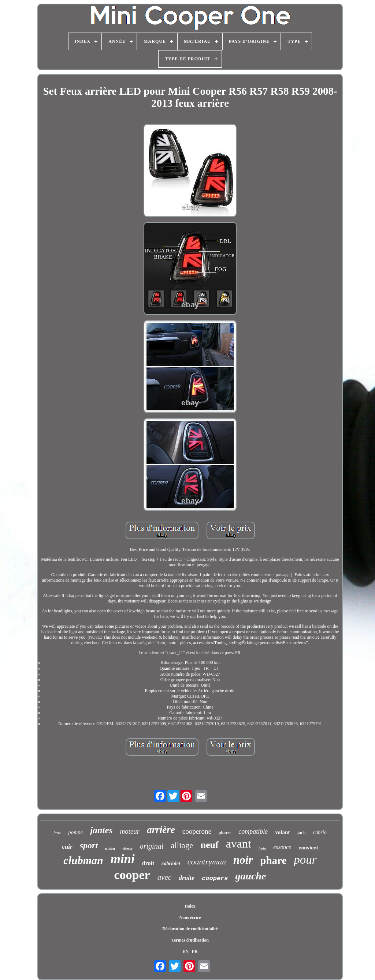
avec (164, 877)
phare (273, 860)
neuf (210, 845)
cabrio (320, 832)
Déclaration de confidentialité (190, 929)
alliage (182, 846)
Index (190, 906)
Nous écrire (190, 917)
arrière (161, 830)
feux (57, 833)
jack (301, 832)
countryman (207, 862)
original (152, 846)
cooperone (197, 831)
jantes (101, 830)
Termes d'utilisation (190, 940)
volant (282, 832)
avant (239, 844)
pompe (75, 832)
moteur (130, 831)
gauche (251, 876)
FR (195, 951)
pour (305, 860)
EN (185, 951)
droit (148, 863)
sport (89, 845)
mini (123, 859)
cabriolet (171, 863)
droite (187, 878)
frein (262, 848)
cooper (132, 875)
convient (308, 848)
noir (243, 860)
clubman (83, 860)
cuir (67, 847)
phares (225, 833)
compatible (253, 831)
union (110, 848)
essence (282, 847)
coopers (215, 878)
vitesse (127, 848)
